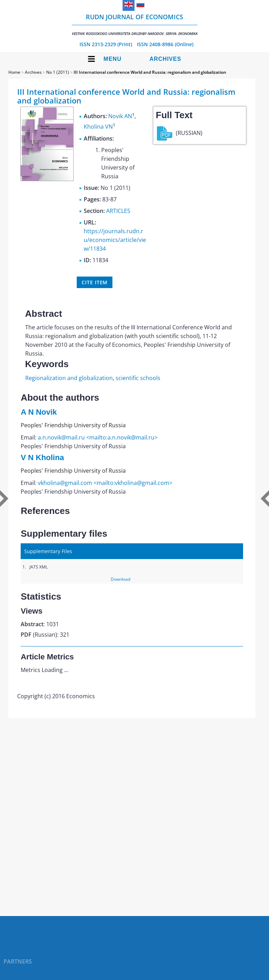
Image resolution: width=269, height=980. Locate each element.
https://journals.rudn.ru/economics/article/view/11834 (115, 240)
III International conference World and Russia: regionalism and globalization (150, 72)
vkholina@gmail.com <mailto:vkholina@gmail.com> (105, 483)
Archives (165, 59)
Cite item (95, 282)
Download (120, 579)
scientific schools (138, 378)
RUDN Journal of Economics (135, 24)
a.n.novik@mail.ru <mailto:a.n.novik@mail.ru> (98, 437)
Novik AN (120, 116)
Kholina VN (98, 127)
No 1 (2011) (58, 72)
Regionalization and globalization (69, 378)
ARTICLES (118, 211)
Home (14, 72)
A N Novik (39, 412)
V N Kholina (42, 457)
